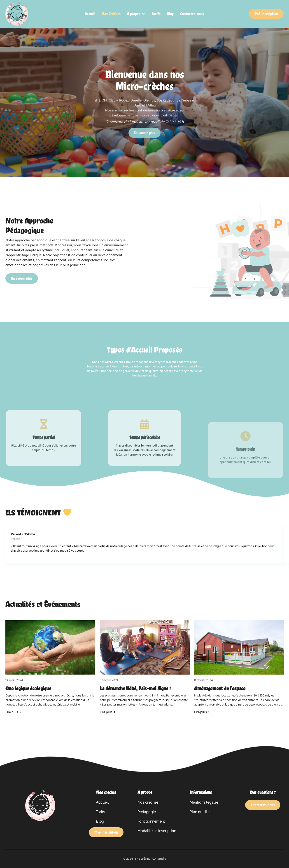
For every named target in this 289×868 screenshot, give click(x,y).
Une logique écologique (28, 688)
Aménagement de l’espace (220, 688)
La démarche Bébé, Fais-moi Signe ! (135, 688)
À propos (145, 792)
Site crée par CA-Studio (151, 859)
